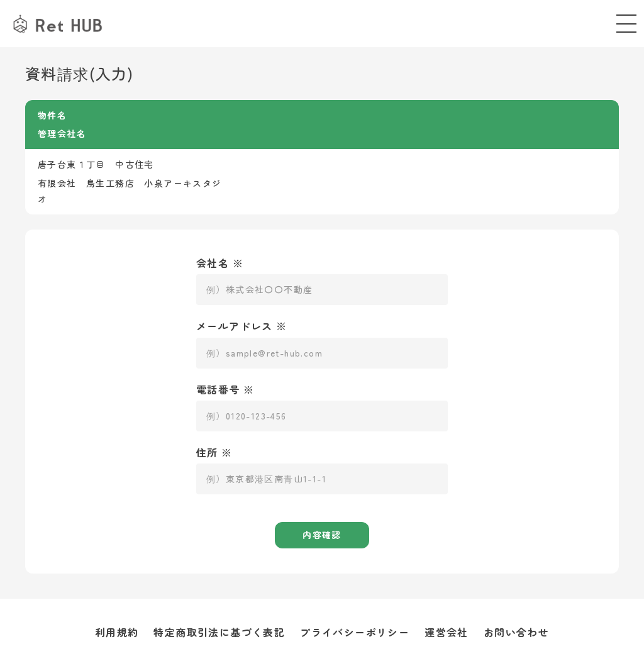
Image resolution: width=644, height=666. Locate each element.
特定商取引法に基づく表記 (219, 632)
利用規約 (117, 632)
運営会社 (447, 632)
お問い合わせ (516, 632)
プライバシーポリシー (355, 632)
